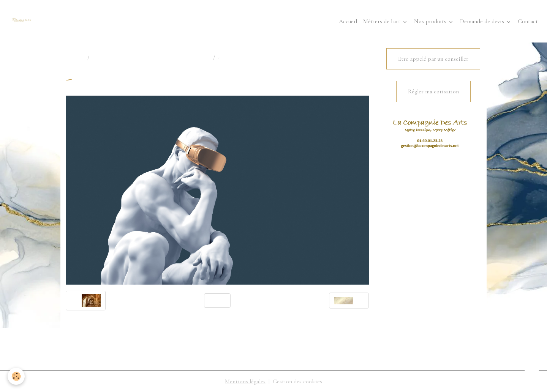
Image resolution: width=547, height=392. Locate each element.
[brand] (23, 21)
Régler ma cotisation (433, 91)
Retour (217, 301)
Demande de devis (483, 21)
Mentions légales (245, 381)
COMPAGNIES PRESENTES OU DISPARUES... (151, 57)
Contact (528, 21)
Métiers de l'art (383, 21)
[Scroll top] (532, 377)
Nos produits (431, 21)
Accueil (348, 21)
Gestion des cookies (297, 381)
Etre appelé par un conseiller (433, 59)
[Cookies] (16, 376)
